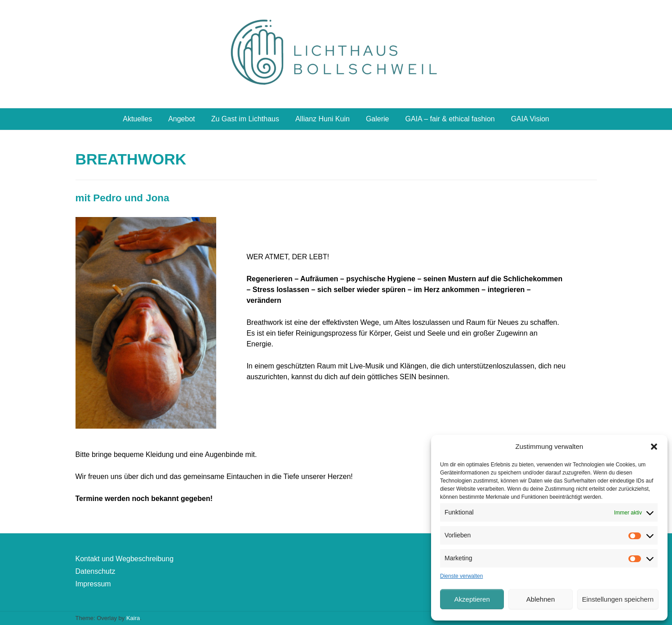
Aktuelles (137, 119)
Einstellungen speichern (618, 599)
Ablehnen (541, 599)
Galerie (378, 119)
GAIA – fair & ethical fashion (450, 119)
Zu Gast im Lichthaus (245, 119)
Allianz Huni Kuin (323, 119)
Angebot (182, 119)
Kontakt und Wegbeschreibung (125, 559)
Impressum (93, 584)
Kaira (133, 618)
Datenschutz (96, 571)
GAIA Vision (530, 119)
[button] (654, 447)
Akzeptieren (472, 599)
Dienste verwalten (461, 576)
